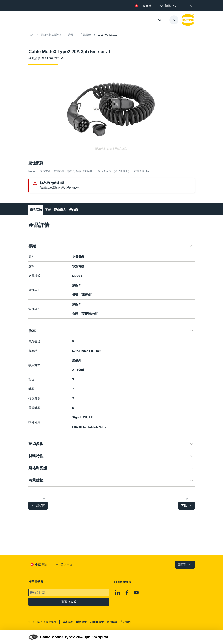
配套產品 (60, 210)
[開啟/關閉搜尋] (160, 20)
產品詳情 (36, 210)
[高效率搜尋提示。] (191, 6)
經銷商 (74, 210)
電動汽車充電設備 (51, 35)
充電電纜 (86, 35)
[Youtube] (136, 593)
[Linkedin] (118, 593)
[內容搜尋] (32, 35)
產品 (71, 35)
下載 (48, 210)
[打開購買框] (111, 637)
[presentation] (168, 6)
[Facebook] (127, 593)
